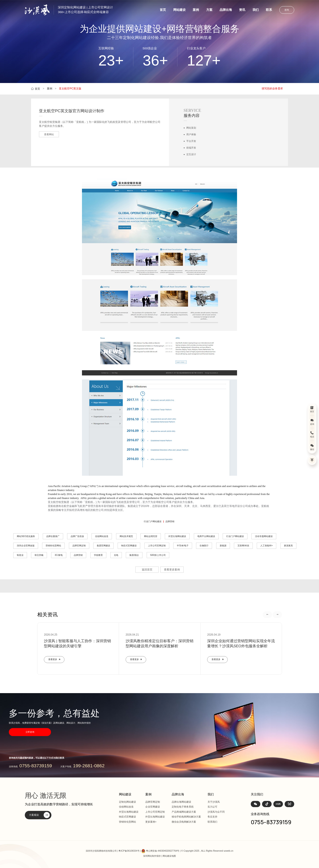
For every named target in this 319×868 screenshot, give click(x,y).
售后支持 (212, 817)
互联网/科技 (243, 546)
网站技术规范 (126, 536)
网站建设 (179, 10)
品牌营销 (170, 521)
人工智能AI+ (266, 546)
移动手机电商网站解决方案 (186, 817)
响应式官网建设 (129, 546)
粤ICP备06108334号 (129, 851)
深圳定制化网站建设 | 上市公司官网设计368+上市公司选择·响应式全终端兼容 (85, 10)
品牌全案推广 (53, 536)
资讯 (242, 10)
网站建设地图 (169, 856)
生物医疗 (204, 546)
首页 (163, 10)
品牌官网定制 (79, 546)
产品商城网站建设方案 (184, 812)
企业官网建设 (153, 807)
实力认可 (212, 807)
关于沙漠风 (214, 802)
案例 (196, 10)
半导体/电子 (183, 546)
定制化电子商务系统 (183, 807)
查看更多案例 (172, 570)
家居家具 (288, 546)
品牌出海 (226, 10)
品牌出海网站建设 (181, 802)
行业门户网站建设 (153, 521)
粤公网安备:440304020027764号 (163, 851)
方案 (209, 10)
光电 (116, 555)
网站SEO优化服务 (26, 536)
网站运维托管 (151, 536)
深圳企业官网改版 (26, 546)
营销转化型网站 (53, 546)
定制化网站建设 (127, 802)
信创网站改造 (102, 536)
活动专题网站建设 (264, 536)
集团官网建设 (103, 546)
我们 (256, 10)
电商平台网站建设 (206, 536)
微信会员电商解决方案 (184, 822)
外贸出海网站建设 (177, 536)
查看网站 (49, 134)
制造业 (20, 555)
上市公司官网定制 (157, 546)
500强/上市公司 (158, 555)
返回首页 (147, 570)
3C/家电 (59, 555)
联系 (269, 10)
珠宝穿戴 (39, 555)
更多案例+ (151, 822)
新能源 (223, 546)
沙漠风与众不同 (216, 812)
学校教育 (98, 555)
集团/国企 (134, 555)
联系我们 (212, 822)
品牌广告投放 (77, 536)
